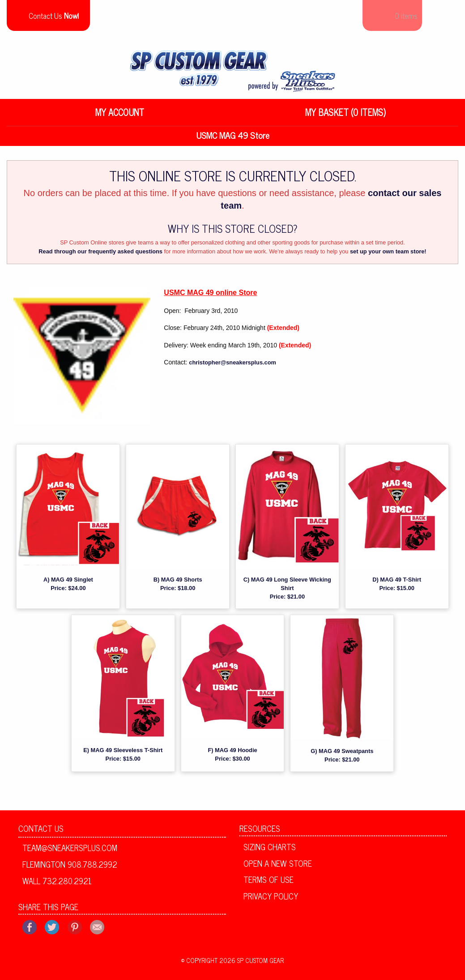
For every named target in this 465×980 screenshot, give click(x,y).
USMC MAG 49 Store (233, 138)
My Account (120, 115)
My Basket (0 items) (346, 115)
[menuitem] (120, 116)
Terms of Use (269, 883)
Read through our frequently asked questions (100, 255)
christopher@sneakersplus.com (232, 366)
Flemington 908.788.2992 (70, 868)
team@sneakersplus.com (70, 851)
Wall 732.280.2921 (57, 884)
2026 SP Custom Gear (252, 964)
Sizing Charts (270, 850)
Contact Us (41, 832)
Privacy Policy (271, 899)
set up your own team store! (388, 255)
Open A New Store (278, 866)
